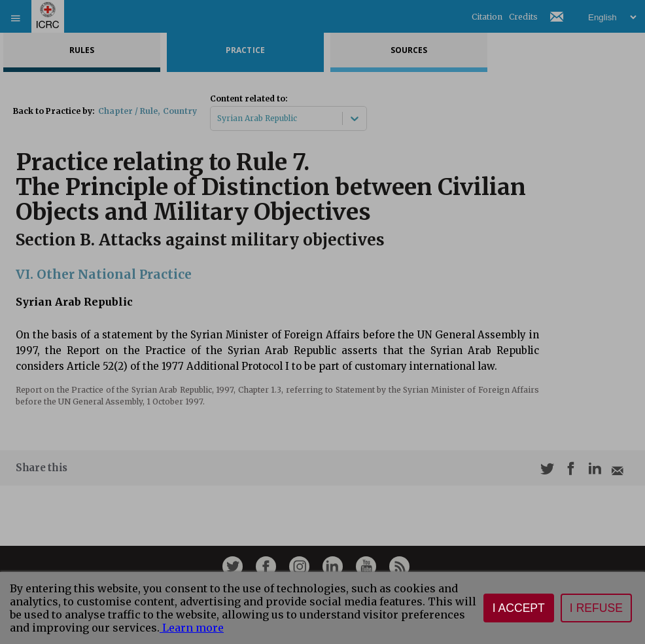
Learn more (192, 628)
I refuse (596, 608)
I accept (519, 608)
